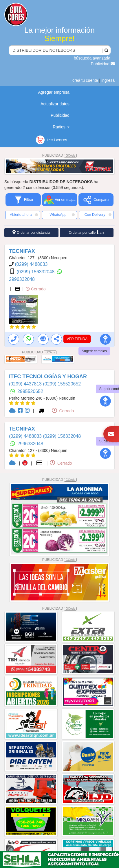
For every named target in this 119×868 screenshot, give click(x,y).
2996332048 (22, 279)
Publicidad (103, 64)
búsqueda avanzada (92, 58)
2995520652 (30, 391)
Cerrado (36, 289)
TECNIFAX (22, 251)
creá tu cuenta (85, 80)
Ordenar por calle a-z (86, 232)
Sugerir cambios (94, 351)
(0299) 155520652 (62, 384)
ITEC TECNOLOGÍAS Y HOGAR (48, 376)
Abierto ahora (24, 215)
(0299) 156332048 (36, 272)
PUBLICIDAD (60, 155)
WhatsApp (62, 215)
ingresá (108, 80)
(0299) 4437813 (26, 384)
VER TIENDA (77, 339)
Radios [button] (61, 127)
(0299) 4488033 (31, 264)
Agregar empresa (54, 92)
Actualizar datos (55, 104)
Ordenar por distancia (31, 232)
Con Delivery (98, 215)
